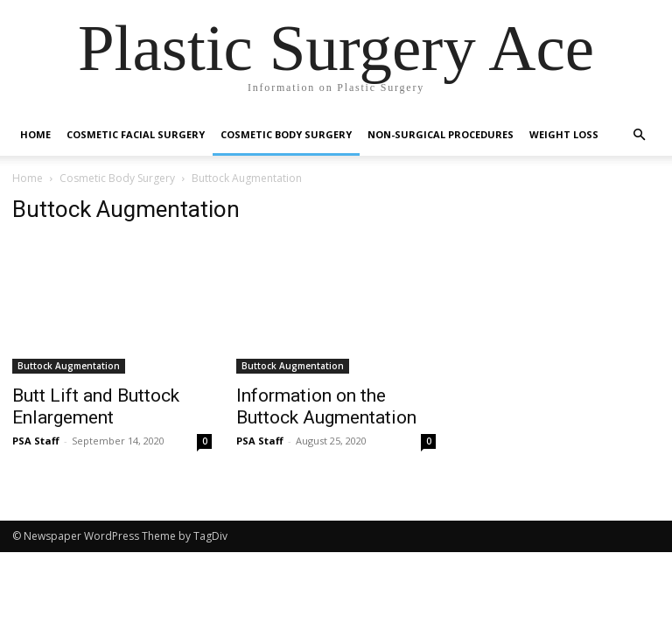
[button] (639, 135)
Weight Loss (564, 134)
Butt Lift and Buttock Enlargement (96, 406)
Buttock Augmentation (69, 366)
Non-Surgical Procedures (441, 134)
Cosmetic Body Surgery (286, 134)
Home (35, 134)
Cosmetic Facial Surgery (136, 134)
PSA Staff (36, 441)
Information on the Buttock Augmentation (326, 406)
